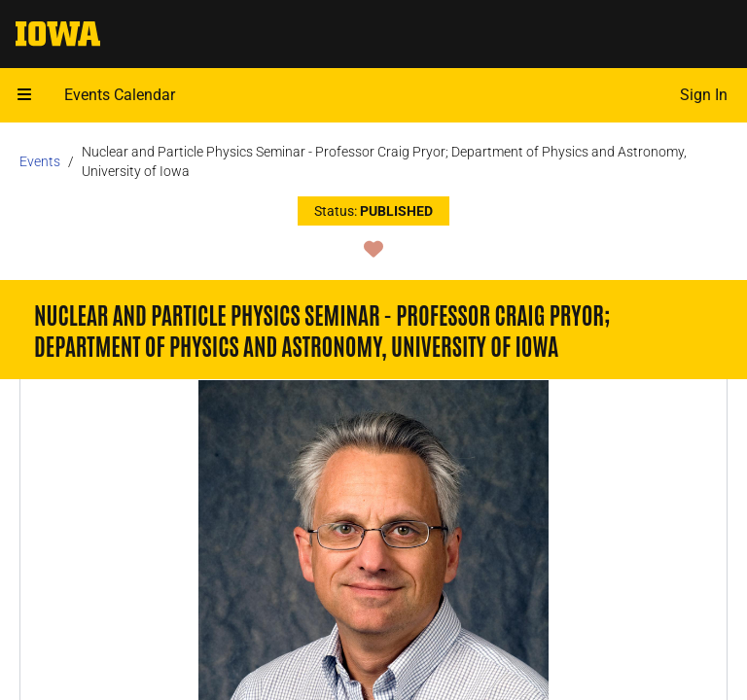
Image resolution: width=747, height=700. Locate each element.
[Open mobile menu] (24, 95)
